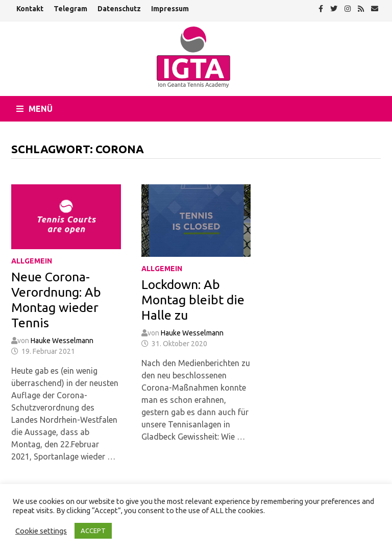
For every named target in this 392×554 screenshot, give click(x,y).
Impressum (170, 9)
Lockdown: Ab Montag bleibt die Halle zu (193, 300)
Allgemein (32, 261)
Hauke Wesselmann (62, 341)
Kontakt (30, 9)
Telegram (70, 9)
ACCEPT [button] (93, 531)
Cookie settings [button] (41, 531)
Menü (34, 109)
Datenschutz (119, 9)
